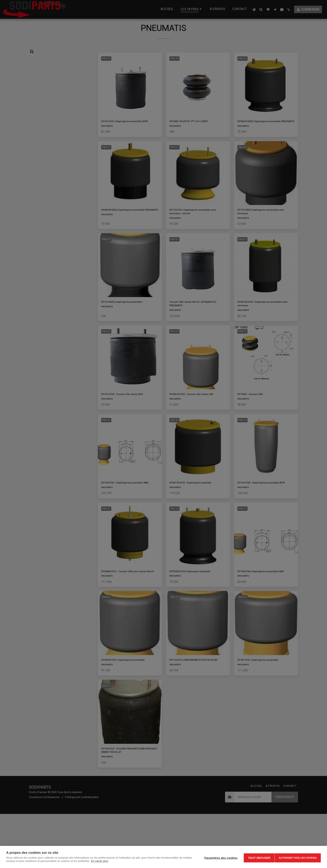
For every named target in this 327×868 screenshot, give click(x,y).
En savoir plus (109, 861)
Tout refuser (257, 857)
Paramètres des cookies (219, 857)
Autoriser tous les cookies (298, 857)
